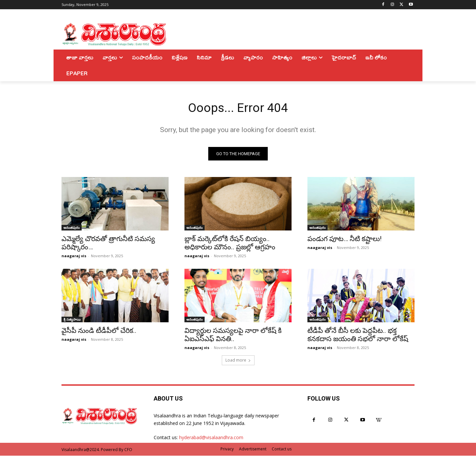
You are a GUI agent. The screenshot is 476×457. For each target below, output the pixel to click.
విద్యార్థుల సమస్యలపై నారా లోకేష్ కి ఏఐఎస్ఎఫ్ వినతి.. (233, 336)
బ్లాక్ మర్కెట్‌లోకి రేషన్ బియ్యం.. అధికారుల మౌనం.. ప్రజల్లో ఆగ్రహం (230, 244)
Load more (238, 361)
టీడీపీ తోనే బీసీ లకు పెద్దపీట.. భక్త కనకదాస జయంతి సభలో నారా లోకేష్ (358, 336)
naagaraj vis (74, 257)
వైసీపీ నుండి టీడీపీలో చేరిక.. (99, 332)
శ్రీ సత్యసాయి (72, 321)
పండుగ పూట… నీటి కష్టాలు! (344, 240)
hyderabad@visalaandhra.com (211, 439)
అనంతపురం (72, 229)
